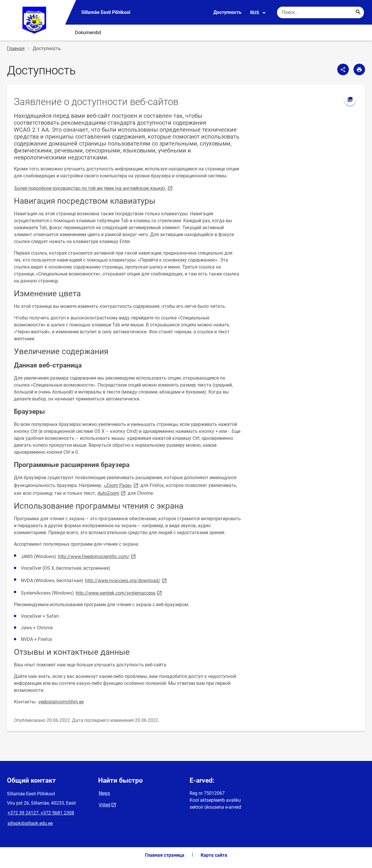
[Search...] (358, 12)
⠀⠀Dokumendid (85, 33)
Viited (105, 805)
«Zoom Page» (121, 485)
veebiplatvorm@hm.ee (61, 702)
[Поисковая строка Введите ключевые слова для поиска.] (320, 12)
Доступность (227, 12)
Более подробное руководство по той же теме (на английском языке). (94, 188)
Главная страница (165, 855)
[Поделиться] (343, 69)
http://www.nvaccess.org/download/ (126, 580)
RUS (258, 13)
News (104, 793)
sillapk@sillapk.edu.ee (30, 823)
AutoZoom (112, 493)
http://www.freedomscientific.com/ (97, 556)
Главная (16, 48)
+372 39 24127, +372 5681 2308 (41, 813)
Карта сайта (214, 855)
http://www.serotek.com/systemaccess (119, 593)
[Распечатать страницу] (359, 69)
